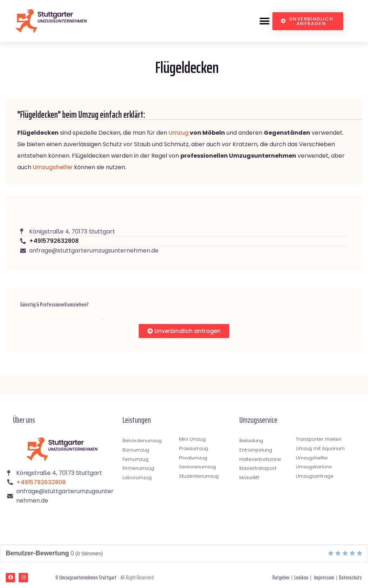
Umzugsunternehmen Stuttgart (88, 577)
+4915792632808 (54, 241)
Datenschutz (350, 577)
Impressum (324, 577)
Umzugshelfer (53, 167)
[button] (264, 21)
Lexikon (301, 577)
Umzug (179, 133)
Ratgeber (281, 577)
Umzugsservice (258, 420)
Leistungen (137, 420)
